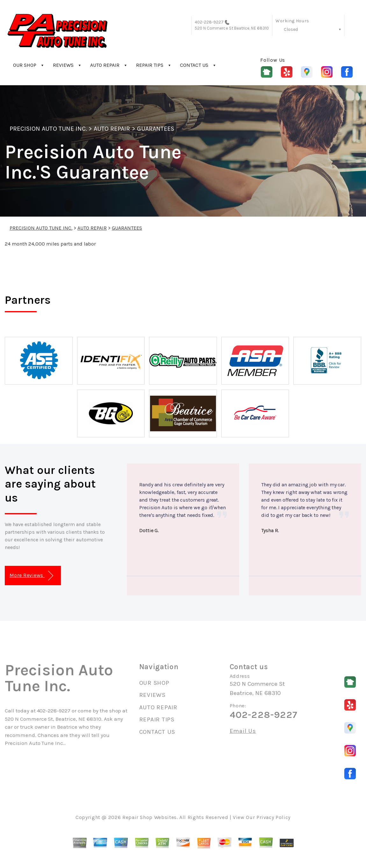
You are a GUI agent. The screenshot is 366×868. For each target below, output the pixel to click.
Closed (291, 29)
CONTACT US (194, 65)
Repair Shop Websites (150, 817)
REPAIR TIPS (150, 65)
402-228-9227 (209, 22)
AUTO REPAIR (105, 65)
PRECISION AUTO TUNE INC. (48, 129)
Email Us (243, 731)
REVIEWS (63, 65)
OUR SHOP (25, 65)
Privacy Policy (273, 817)
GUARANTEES (156, 129)
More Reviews (31, 576)
